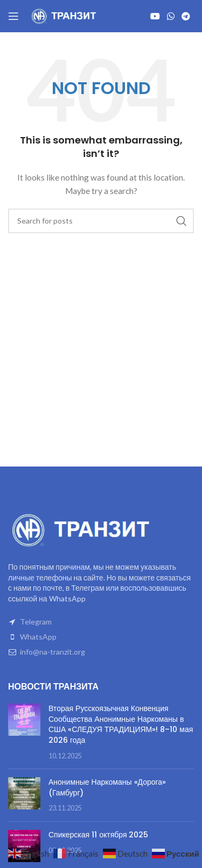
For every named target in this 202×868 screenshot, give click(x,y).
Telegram (36, 622)
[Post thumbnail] (24, 732)
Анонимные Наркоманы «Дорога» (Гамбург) (107, 787)
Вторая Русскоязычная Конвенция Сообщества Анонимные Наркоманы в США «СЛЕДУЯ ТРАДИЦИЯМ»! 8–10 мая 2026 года (121, 724)
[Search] (101, 221)
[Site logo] (65, 15)
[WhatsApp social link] (170, 16)
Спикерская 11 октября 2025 (98, 835)
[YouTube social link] (155, 16)
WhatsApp (38, 637)
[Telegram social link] (186, 16)
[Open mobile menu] (13, 16)
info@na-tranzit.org (53, 652)
